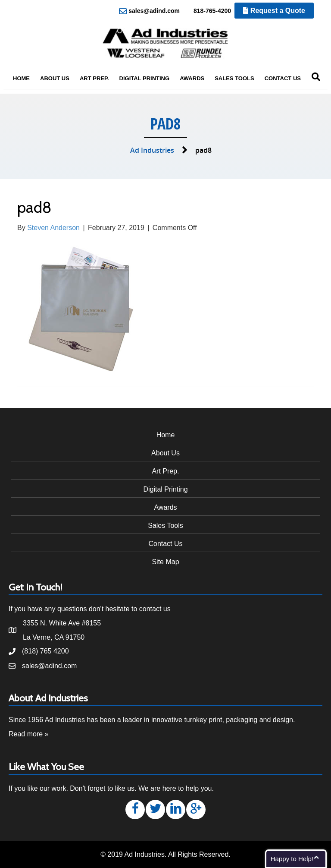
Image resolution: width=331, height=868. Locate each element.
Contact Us (283, 78)
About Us (55, 78)
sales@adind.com (149, 11)
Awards (192, 78)
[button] (135, 810)
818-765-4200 (208, 11)
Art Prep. (94, 78)
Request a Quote (274, 11)
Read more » (29, 734)
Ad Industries (152, 150)
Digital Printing (145, 78)
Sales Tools (234, 78)
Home (21, 78)
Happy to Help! (292, 859)
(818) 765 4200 (45, 651)
